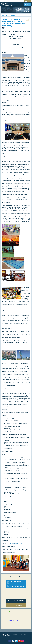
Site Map (21, 635)
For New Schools (9, 581)
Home (3, 635)
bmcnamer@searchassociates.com (16, 543)
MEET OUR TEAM (16, 601)
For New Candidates (10, 585)
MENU (27, 4)
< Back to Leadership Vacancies (8, 18)
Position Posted (4, 33)
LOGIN (27, 1)
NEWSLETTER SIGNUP (16, 605)
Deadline (13, 33)
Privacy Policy (9, 635)
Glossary (15, 635)
